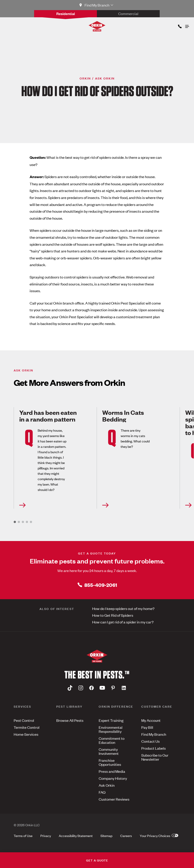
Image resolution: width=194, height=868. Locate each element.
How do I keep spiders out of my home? (123, 608)
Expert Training (111, 720)
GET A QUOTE (97, 860)
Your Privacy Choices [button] (159, 836)
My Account (151, 720)
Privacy (46, 836)
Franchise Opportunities (110, 762)
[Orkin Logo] (97, 26)
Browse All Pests (70, 720)
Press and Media (112, 771)
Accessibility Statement (76, 836)
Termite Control (27, 727)
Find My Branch (154, 734)
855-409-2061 (97, 585)
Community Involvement (109, 751)
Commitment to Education (112, 740)
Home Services (26, 734)
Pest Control (24, 720)
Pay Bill (147, 727)
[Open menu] (187, 25)
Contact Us (150, 741)
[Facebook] (92, 688)
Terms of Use (23, 836)
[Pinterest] (113, 688)
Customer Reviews (114, 799)
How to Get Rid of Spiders (113, 615)
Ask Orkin (107, 785)
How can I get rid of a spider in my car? (123, 622)
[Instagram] (81, 688)
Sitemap (106, 836)
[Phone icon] (179, 25)
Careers (126, 836)
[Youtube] (102, 688)
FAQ (102, 792)
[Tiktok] (70, 688)
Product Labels (154, 748)
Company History (113, 778)
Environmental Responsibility (111, 729)
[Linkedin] (124, 688)
